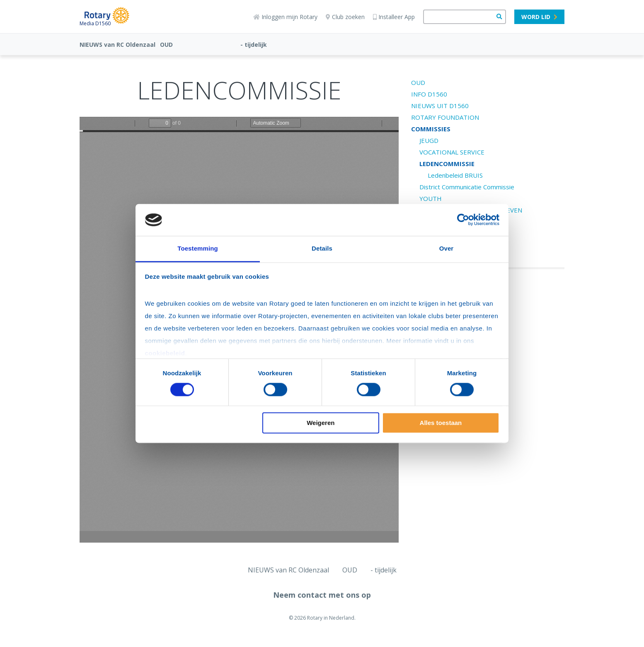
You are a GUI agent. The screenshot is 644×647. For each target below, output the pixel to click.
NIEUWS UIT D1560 (440, 106)
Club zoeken (345, 17)
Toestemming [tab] (198, 248)
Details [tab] (322, 248)
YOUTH (431, 198)
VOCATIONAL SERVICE (452, 152)
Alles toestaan (441, 423)
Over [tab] (447, 248)
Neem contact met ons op (322, 595)
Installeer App (394, 17)
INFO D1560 (429, 94)
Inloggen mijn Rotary (285, 17)
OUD (166, 45)
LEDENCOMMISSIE (447, 164)
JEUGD (429, 140)
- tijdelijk (254, 45)
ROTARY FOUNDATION (445, 117)
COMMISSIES (431, 129)
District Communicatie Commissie (467, 187)
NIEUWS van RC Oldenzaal (117, 45)
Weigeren (321, 423)
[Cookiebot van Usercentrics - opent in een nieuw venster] (463, 220)
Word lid (539, 17)
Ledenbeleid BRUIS (455, 175)
